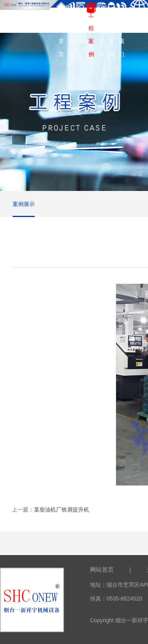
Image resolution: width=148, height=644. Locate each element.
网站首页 (102, 569)
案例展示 (24, 204)
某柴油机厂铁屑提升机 (62, 510)
